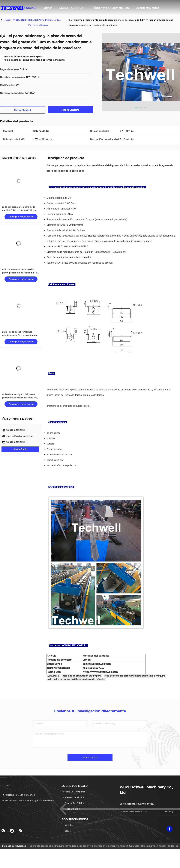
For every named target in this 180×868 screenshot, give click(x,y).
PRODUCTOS (27, 8)
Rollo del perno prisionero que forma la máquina (44, 23)
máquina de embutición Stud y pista (82, 676)
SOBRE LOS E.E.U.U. (73, 8)
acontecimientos (147, 8)
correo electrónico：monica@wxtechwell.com (28, 801)
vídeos (48, 8)
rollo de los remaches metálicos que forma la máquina (76, 679)
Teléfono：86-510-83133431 (19, 795)
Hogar (7, 8)
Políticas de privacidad (14, 846)
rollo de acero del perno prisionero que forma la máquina (135, 676)
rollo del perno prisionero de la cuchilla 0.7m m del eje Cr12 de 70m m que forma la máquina (19, 210)
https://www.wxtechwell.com (100, 672)
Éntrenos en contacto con (111, 8)
